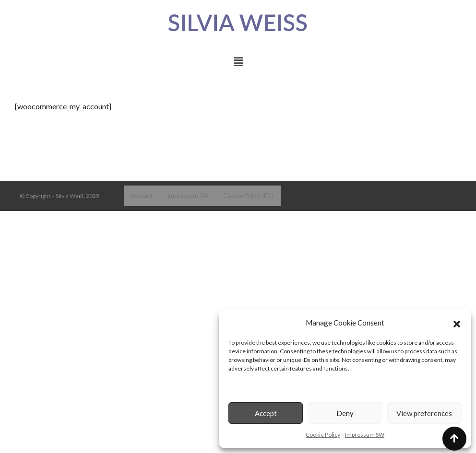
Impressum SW (365, 435)
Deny (345, 413)
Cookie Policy (323, 435)
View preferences (424, 413)
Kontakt (141, 195)
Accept (266, 413)
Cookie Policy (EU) (243, 195)
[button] (457, 323)
